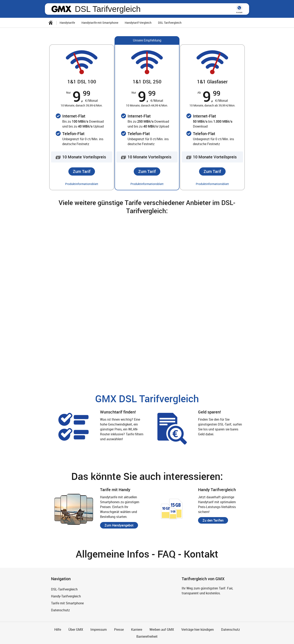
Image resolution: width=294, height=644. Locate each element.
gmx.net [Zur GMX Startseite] (61, 9)
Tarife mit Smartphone (67, 603)
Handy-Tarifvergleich (66, 596)
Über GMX (76, 629)
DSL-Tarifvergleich (64, 589)
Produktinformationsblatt (82, 184)
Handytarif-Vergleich (138, 23)
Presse (119, 629)
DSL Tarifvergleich (108, 9)
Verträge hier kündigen (198, 629)
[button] (82, 171)
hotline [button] (239, 8)
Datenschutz (60, 610)
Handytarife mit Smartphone (100, 23)
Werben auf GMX (162, 629)
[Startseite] (51, 23)
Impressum (99, 629)
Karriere (137, 629)
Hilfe (58, 629)
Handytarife (67, 23)
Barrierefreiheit (147, 636)
